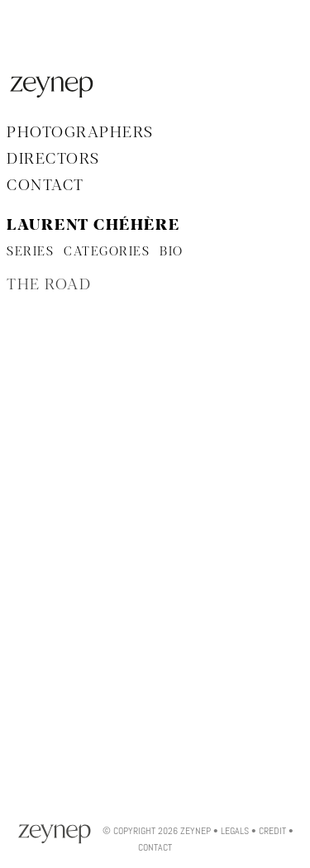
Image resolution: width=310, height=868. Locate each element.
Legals (235, 831)
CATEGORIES (107, 252)
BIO (172, 252)
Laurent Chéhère (93, 226)
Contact (45, 186)
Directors (53, 160)
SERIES (30, 252)
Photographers (80, 133)
